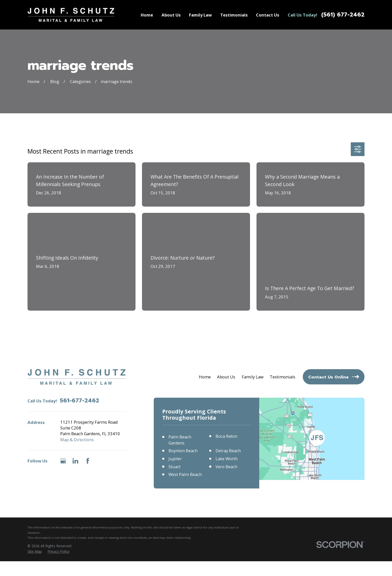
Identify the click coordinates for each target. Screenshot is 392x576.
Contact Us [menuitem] (268, 15)
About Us (226, 377)
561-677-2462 (80, 401)
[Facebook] (88, 461)
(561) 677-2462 (343, 15)
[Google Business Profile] (63, 461)
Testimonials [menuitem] (234, 15)
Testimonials (282, 377)
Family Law (253, 377)
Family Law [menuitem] (200, 15)
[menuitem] (35, 551)
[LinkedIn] (75, 461)
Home (205, 377)
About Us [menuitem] (171, 15)
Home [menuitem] (147, 15)
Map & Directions (77, 440)
